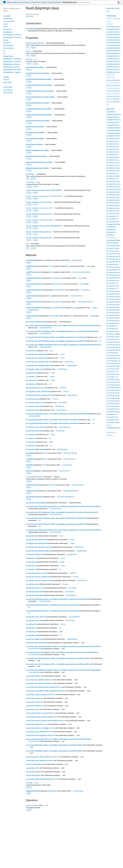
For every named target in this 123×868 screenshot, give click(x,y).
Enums (6, 77)
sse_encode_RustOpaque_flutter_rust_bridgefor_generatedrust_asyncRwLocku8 (53, 751)
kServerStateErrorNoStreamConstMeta (39, 162)
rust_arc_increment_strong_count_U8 (39, 238)
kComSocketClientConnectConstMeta (39, 85)
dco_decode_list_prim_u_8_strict (37, 388)
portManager (30, 174)
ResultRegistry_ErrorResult (12, 37)
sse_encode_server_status (35, 761)
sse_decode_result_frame (35, 592)
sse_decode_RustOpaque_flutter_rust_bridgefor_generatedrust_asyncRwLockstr (53, 605)
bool (87, 290)
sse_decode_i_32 (32, 569)
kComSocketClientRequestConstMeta (39, 115)
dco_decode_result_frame (35, 406)
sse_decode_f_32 (32, 562)
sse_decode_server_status (35, 620)
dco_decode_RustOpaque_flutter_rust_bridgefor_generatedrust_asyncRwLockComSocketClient (58, 414)
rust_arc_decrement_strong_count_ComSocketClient (44, 190)
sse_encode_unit (32, 772)
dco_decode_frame (32, 380)
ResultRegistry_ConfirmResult (13, 35)
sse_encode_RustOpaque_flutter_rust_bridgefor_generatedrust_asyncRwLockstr (53, 745)
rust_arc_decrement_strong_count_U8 (39, 214)
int (36, 59)
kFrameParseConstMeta (34, 144)
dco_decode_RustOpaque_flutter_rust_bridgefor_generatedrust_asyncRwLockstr (53, 420)
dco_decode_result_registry (35, 410)
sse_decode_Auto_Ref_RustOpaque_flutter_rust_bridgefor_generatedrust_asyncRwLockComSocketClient (62, 512)
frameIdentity (30, 465)
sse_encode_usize (32, 775)
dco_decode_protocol (33, 399)
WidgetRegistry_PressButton (13, 70)
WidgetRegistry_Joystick (12, 67)
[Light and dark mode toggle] (119, 2)
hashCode (29, 59)
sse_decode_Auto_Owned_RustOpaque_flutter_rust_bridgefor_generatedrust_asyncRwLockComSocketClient (63, 506)
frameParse (30, 471)
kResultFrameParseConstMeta (36, 156)
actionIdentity (31, 260)
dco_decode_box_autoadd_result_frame (39, 362)
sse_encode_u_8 (31, 768)
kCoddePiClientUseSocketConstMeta (39, 79)
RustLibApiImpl (31, 29)
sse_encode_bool (32, 676)
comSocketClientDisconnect (36, 284)
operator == (30, 805)
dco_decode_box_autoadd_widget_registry (40, 365)
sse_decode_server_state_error (36, 617)
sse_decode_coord (32, 558)
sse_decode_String (32, 624)
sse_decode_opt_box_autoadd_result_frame (41, 580)
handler (28, 51)
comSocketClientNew (33, 296)
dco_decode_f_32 (32, 377)
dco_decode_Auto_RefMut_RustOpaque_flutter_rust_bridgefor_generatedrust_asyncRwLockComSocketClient (63, 345)
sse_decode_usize (32, 635)
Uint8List (63, 388)
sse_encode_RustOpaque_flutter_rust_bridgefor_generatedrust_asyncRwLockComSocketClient (58, 739)
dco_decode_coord (32, 373)
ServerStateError (65, 427)
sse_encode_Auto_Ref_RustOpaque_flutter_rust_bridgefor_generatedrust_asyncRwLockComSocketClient (62, 652)
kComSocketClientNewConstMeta (38, 103)
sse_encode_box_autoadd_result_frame (39, 687)
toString (28, 783)
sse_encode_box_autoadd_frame (37, 683)
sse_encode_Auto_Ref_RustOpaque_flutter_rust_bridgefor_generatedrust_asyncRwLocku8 (57, 664)
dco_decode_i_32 (32, 384)
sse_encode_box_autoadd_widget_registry (40, 691)
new (108, 11)
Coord (62, 354)
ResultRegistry (62, 410)
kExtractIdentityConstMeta (35, 127)
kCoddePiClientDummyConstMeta (38, 73)
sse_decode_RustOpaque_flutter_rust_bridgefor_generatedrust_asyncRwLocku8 (53, 611)
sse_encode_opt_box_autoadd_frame (38, 717)
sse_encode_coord (32, 698)
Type (38, 182)
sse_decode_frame (32, 566)
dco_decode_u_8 (32, 438)
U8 (100, 341)
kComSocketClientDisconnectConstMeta (40, 91)
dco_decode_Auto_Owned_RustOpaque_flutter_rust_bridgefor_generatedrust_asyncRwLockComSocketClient (63, 325)
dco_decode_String (32, 435)
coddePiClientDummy (33, 266)
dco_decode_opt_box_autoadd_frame (39, 391)
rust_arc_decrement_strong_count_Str (39, 202)
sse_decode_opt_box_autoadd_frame (38, 577)
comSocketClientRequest (35, 308)
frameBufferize (31, 459)
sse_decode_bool (32, 536)
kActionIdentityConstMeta (35, 67)
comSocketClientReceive (34, 302)
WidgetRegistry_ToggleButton (13, 72)
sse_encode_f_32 (32, 702)
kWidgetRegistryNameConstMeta (37, 168)
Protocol (51, 266)
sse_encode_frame (32, 706)
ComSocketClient (83, 272)
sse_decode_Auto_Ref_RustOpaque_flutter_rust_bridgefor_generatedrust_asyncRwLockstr (57, 518)
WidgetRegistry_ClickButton (13, 59)
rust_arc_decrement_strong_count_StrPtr (39, 208)
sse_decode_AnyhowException (36, 503)
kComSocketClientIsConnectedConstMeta (40, 97)
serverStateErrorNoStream (35, 497)
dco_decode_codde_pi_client (36, 369)
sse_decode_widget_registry (36, 639)
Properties (111, 16)
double (52, 377)
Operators (111, 433)
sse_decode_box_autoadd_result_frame (39, 547)
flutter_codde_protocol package (18, 2)
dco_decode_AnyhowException (36, 322)
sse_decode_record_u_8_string (36, 588)
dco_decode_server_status (35, 431)
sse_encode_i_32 (32, 709)
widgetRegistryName (33, 791)
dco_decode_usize (32, 446)
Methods (110, 109)
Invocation (40, 477)
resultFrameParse (32, 491)
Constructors (113, 8)
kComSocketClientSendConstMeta (38, 121)
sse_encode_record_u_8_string (36, 728)
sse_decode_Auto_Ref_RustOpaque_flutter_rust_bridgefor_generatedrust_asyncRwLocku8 (57, 524)
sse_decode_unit (32, 632)
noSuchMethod (31, 477)
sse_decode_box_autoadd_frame (37, 543)
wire (27, 244)
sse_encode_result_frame (35, 732)
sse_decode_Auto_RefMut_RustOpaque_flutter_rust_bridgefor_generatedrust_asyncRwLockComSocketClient (63, 530)
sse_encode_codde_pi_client (36, 695)
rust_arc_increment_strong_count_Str (39, 232)
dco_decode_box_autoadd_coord (37, 354)
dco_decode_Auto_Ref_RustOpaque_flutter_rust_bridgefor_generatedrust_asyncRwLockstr (57, 337)
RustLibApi (30, 16)
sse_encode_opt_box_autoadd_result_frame (41, 721)
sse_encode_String (32, 764)
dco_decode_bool (32, 351)
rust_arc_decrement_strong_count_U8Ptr (39, 220)
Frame (74, 308)
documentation (36, 2)
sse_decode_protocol (33, 584)
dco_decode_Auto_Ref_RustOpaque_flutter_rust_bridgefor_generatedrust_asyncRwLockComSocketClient (62, 331)
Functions (8, 87)
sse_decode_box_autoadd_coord (37, 540)
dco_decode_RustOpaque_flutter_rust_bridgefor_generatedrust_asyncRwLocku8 (53, 423)
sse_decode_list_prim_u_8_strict (37, 573)
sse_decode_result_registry (35, 595)
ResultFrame (87, 302)
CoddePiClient (62, 369)
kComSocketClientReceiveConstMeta (39, 109)
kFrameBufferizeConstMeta (35, 133)
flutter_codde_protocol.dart (52, 2)
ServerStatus (60, 431)
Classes (7, 16)
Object (36, 805)
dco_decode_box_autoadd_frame (37, 358)
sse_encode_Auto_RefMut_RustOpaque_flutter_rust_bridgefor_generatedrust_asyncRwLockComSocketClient (63, 670)
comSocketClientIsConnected (36, 290)
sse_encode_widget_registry (36, 779)
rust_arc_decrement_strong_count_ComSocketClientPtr (44, 196)
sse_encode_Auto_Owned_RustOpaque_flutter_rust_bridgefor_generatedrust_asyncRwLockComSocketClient (63, 646)
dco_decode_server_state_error (37, 427)
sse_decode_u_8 (31, 628)
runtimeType (30, 182)
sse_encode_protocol (33, 724)
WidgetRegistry (72, 365)
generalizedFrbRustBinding (35, 43)
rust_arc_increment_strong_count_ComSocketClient (44, 226)
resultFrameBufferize (33, 485)
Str (53, 260)
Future (74, 260)
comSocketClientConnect (35, 278)
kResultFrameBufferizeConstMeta (37, 150)
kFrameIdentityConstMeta (35, 139)
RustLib (6, 40)
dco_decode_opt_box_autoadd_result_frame (41, 395)
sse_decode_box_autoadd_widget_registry (40, 551)
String (79, 260)
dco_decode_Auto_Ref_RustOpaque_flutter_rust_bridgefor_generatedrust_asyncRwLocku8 (57, 341)
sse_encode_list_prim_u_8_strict (37, 713)
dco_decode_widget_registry (36, 449)
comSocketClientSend (33, 316)
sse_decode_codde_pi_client (36, 554)
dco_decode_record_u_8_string (36, 403)
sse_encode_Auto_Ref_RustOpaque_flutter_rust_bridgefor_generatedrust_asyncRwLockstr (57, 658)
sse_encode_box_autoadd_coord (37, 680)
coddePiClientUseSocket (34, 272)
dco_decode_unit (32, 442)
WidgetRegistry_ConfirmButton (14, 62)
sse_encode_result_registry (35, 735)
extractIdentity (31, 453)
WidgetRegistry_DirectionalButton (15, 64)
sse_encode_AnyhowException (36, 643)
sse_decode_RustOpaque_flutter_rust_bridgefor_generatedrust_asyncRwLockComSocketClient (58, 599)
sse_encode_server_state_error (36, 757)
